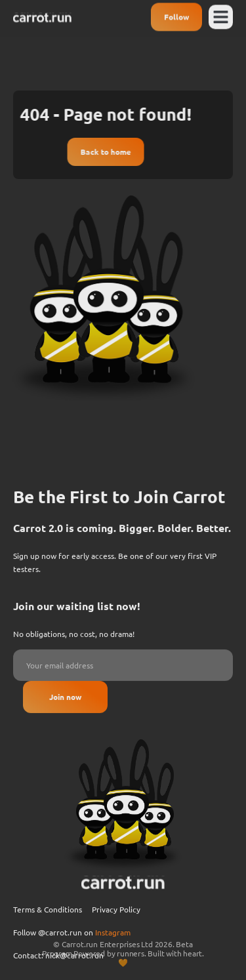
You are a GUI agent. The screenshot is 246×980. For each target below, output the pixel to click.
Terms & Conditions (48, 933)
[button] (221, 15)
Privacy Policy (116, 933)
